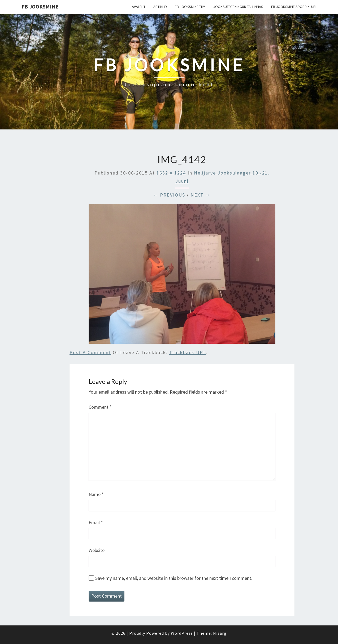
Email (96, 522)
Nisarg (220, 633)
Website (97, 550)
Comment (100, 407)
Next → (201, 195)
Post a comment (90, 352)
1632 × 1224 (171, 173)
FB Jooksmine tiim (190, 7)
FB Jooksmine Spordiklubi (294, 7)
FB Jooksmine (40, 6)
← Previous (169, 195)
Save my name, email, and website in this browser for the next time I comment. (174, 578)
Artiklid (160, 7)
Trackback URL (188, 352)
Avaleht (139, 7)
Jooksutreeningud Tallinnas (238, 7)
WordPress (182, 633)
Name (96, 494)
